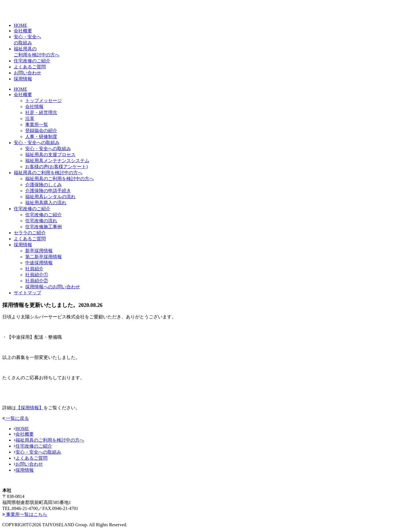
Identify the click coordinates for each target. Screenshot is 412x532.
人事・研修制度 (41, 137)
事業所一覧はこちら (25, 514)
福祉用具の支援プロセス (50, 155)
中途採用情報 (39, 263)
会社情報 (34, 107)
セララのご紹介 (30, 233)
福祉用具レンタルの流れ (50, 197)
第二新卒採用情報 (43, 257)
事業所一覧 (37, 125)
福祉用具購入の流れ (46, 203)
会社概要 (23, 95)
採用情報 (23, 245)
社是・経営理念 (41, 113)
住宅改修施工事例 (43, 227)
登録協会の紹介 (41, 131)
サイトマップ (27, 293)
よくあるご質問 (30, 239)
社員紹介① (37, 275)
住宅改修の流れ (41, 221)
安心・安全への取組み (37, 143)
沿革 (30, 119)
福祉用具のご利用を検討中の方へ (48, 173)
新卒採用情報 (39, 251)
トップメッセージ (43, 101)
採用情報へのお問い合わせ (53, 287)
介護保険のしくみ (43, 185)
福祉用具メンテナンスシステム (57, 161)
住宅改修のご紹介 (32, 209)
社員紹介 (34, 269)
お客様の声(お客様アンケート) (57, 167)
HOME (20, 89)
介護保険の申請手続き (48, 191)
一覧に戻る (16, 418)
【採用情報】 (30, 408)
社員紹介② (37, 281)
